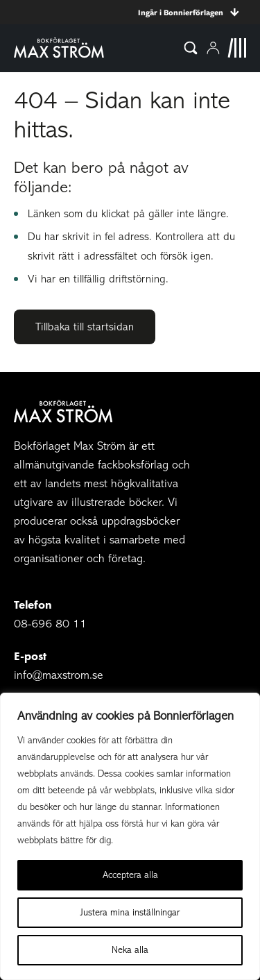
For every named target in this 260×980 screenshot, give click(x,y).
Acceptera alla (130, 875)
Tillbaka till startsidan (85, 327)
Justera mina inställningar (130, 912)
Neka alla (130, 950)
